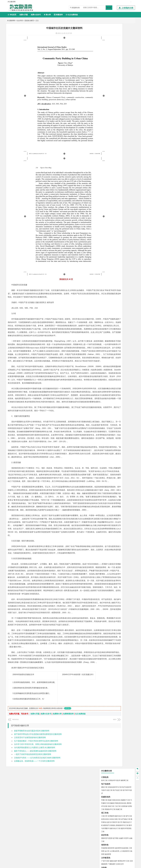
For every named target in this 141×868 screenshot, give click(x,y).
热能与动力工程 (115, 84)
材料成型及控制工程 (119, 139)
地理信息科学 (106, 181)
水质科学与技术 (120, 194)
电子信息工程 (118, 45)
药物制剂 (119, 224)
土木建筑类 (106, 162)
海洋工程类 (106, 152)
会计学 (107, 106)
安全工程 (114, 204)
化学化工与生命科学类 (110, 217)
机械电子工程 (125, 55)
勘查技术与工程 (118, 207)
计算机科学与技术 (114, 36)
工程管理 (122, 168)
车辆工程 (104, 55)
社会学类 (20, 21)
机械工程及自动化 (114, 55)
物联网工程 (124, 36)
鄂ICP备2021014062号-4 (80, 865)
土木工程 (111, 165)
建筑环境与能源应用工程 (123, 165)
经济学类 (105, 90)
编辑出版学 (114, 116)
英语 (108, 116)
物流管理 (111, 214)
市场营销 (104, 103)
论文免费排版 (72, 15)
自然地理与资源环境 (118, 184)
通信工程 (104, 42)
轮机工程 (118, 74)
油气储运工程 (126, 74)
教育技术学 (122, 116)
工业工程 (118, 61)
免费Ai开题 (24, 15)
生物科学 (123, 227)
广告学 (104, 116)
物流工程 (104, 214)
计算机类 (105, 33)
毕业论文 (105, 257)
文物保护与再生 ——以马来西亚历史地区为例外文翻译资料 (37, 827)
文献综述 (105, 264)
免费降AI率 (57, 783)
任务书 (104, 271)
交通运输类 (106, 130)
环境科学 (111, 194)
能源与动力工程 (120, 71)
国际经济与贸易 (107, 93)
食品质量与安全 (107, 224)
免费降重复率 (68, 783)
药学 (114, 224)
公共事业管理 (114, 106)
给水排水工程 (109, 175)
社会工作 (114, 246)
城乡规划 (129, 168)
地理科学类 (106, 178)
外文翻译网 (11, 21)
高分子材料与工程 (124, 146)
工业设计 (126, 234)
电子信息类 (106, 39)
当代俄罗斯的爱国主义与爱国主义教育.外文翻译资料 (35, 817)
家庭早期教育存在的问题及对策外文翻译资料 (32, 800)
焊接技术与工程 (110, 65)
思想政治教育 (29, 21)
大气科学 (108, 184)
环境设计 (104, 234)
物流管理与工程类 (108, 211)
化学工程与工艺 (107, 221)
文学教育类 (106, 113)
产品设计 (119, 234)
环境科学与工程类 (108, 191)
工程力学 (104, 71)
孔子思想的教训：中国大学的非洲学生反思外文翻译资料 (36, 810)
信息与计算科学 (112, 77)
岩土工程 (104, 165)
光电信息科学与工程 (115, 42)
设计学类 (105, 230)
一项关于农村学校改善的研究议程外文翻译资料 (33, 824)
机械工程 (119, 65)
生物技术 (129, 221)
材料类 (104, 136)
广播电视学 (112, 119)
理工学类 (105, 68)
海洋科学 (106, 159)
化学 (118, 227)
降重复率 (58, 15)
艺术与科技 (115, 237)
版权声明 (99, 845)
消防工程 (127, 204)
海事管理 (104, 156)
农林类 (104, 250)
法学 (103, 126)
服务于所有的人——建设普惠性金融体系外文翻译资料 (35, 820)
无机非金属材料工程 (121, 143)
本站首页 (12, 15)
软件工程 (104, 36)
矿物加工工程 (106, 204)
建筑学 (104, 168)
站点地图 (92, 865)
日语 (128, 116)
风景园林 (122, 237)
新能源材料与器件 (111, 146)
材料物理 (111, 143)
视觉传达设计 (106, 237)
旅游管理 (108, 109)
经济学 (126, 93)
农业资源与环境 (112, 253)
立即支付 (68, 778)
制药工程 (122, 221)
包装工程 (111, 61)
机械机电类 (106, 52)
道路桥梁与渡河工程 (115, 133)
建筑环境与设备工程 (115, 172)
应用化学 (116, 221)
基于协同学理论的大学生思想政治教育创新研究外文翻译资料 (38, 804)
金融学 (121, 93)
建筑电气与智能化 (109, 81)
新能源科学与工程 (122, 81)
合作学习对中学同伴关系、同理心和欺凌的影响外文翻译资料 (38, 814)
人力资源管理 (124, 106)
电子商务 (116, 93)
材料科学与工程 (107, 139)
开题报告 (105, 260)
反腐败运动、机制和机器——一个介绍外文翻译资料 (34, 831)
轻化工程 (106, 227)
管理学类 (105, 100)
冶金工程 (109, 207)
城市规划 (104, 172)
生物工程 (113, 227)
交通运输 (104, 133)
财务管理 (111, 103)
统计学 (120, 77)
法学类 (104, 123)
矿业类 (104, 201)
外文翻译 (105, 268)
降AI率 (47, 15)
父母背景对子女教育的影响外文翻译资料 (30, 807)
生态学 (104, 253)
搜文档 (109, 8)
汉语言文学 (120, 119)
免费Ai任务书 (36, 15)
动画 (131, 234)
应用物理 (111, 71)
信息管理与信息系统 (121, 103)
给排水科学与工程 (112, 168)
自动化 (112, 74)
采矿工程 (121, 204)
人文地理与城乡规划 (118, 181)
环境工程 (104, 194)
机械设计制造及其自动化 (118, 58)
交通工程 (125, 133)
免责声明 (110, 845)
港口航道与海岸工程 (115, 156)
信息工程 (109, 45)
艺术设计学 (112, 234)
